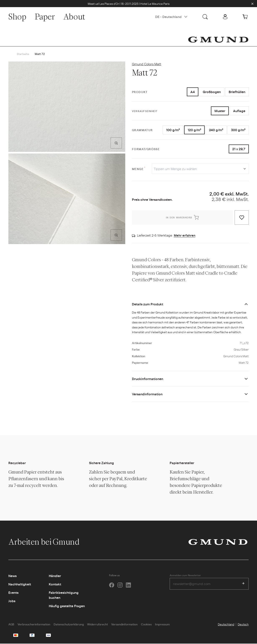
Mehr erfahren (185, 236)
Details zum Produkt (148, 304)
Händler (55, 576)
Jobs (12, 601)
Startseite (23, 54)
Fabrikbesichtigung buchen (64, 595)
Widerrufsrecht (98, 625)
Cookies (146, 625)
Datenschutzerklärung (69, 625)
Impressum (162, 625)
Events (13, 593)
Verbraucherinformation (34, 625)
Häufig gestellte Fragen (67, 606)
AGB (11, 625)
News (12, 576)
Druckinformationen (148, 379)
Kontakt (55, 584)
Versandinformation (147, 394)
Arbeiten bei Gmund (48, 542)
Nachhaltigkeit (20, 584)
